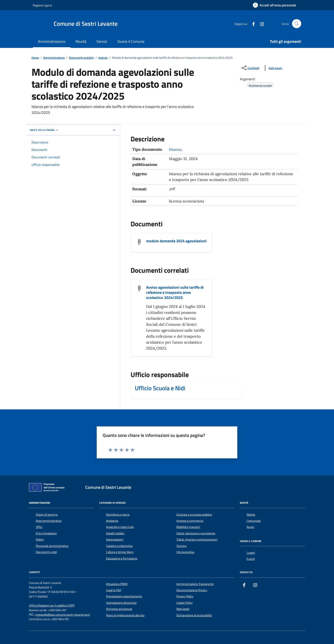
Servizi (102, 41)
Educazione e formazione (122, 558)
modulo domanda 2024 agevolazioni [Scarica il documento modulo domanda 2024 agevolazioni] (176, 241)
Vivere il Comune (131, 41)
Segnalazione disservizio (121, 603)
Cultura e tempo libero (120, 552)
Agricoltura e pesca (118, 515)
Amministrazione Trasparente (195, 584)
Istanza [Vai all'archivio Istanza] (175, 149)
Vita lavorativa (185, 552)
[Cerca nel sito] (297, 24)
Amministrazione (52, 41)
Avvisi (250, 527)
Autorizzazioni (115, 539)
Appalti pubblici (115, 533)
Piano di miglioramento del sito (125, 615)
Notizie (251, 515)
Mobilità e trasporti (188, 527)
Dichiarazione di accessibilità (194, 615)
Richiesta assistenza (119, 609)
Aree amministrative (49, 521)
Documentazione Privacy (192, 590)
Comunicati (254, 521)
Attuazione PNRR (117, 584)
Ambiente (112, 521)
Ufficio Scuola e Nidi (160, 388)
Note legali (183, 609)
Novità (81, 41)
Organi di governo (47, 515)
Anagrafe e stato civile (120, 527)
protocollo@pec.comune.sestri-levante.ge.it (63, 615)
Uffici (39, 527)
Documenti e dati (46, 552)
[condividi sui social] (250, 68)
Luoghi (251, 553)
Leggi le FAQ (114, 590)
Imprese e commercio (190, 521)
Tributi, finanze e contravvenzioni (197, 539)
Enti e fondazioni (46, 533)
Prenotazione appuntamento (124, 596)
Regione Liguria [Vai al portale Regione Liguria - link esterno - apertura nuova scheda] (42, 5)
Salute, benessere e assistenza (196, 533)
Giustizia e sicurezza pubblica (194, 515)
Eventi (251, 559)
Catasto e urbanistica (119, 546)
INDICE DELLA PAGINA (45, 130)
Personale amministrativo (52, 546)
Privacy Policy (185, 596)
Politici (40, 539)
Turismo (181, 546)
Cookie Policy (184, 603)
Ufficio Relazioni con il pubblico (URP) (52, 606)
